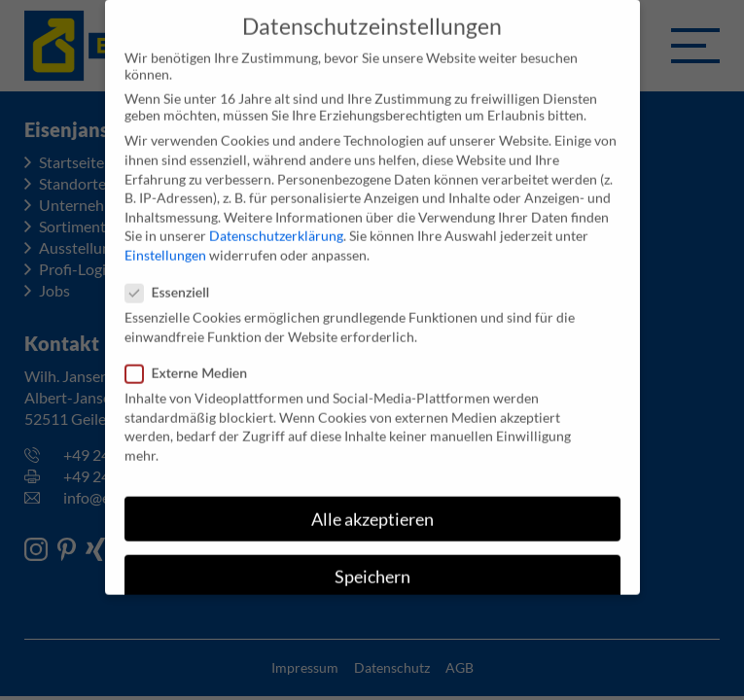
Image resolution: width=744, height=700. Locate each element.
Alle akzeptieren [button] (372, 509)
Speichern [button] (372, 567)
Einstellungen (165, 245)
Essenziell (174, 282)
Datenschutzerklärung (276, 226)
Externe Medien (193, 363)
